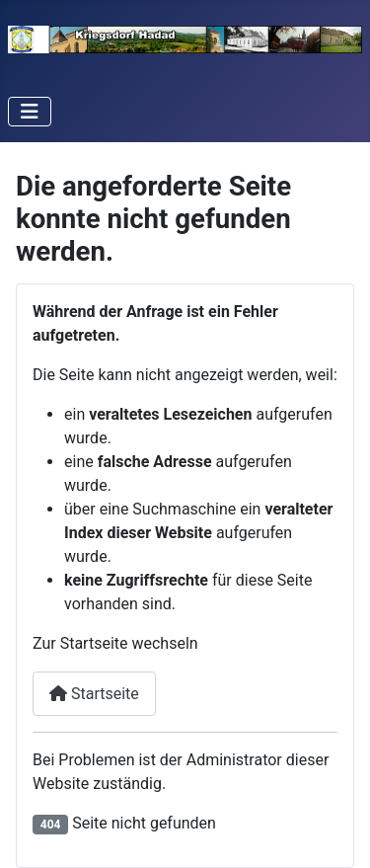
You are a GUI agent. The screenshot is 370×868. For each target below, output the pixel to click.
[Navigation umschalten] (30, 112)
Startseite (94, 694)
